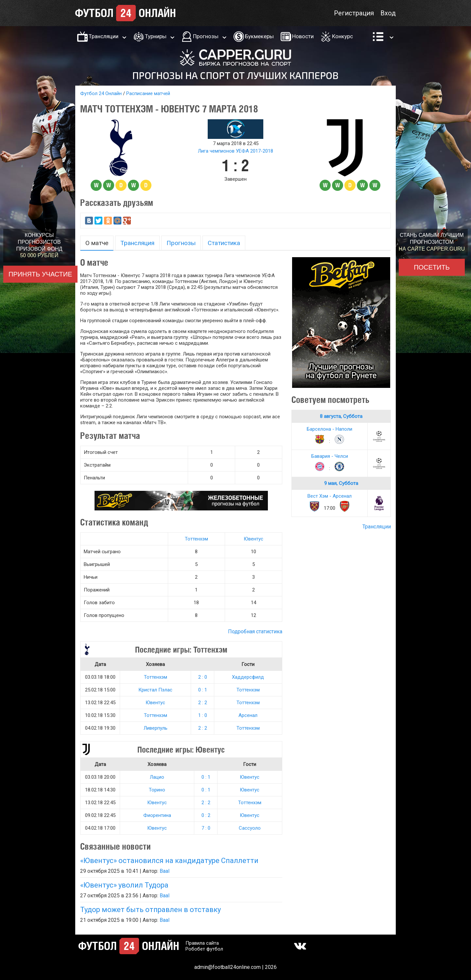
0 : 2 (206, 815)
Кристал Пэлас (155, 690)
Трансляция (137, 243)
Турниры (156, 36)
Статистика (224, 243)
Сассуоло (250, 828)
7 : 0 (206, 828)
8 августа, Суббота (341, 416)
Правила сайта (202, 943)
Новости (303, 36)
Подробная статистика (255, 631)
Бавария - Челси (330, 456)
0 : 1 (203, 690)
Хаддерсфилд (248, 677)
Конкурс (342, 36)
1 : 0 (203, 715)
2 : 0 (203, 677)
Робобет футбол (204, 949)
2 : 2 (203, 703)
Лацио (157, 777)
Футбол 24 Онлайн (101, 93)
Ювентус (253, 539)
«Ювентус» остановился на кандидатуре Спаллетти (169, 861)
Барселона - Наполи (330, 429)
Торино (157, 790)
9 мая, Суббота (341, 483)
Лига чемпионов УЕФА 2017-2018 (235, 151)
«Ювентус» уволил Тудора (124, 885)
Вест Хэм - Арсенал (330, 496)
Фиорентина (157, 815)
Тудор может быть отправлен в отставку (150, 910)
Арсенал (248, 715)
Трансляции (104, 36)
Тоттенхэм (196, 539)
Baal (165, 871)
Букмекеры (259, 36)
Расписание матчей (148, 93)
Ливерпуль (156, 728)
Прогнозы (206, 36)
